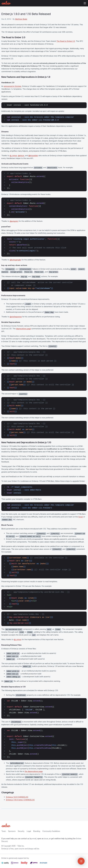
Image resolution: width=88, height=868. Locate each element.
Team (4, 831)
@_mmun (13, 156)
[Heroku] (15, 864)
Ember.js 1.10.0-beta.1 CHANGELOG (20, 800)
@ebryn (21, 156)
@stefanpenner (16, 317)
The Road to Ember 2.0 (66, 41)
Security (21, 831)
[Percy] (34, 864)
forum (81, 517)
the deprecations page (34, 771)
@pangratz (14, 221)
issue (46, 839)
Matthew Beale (21, 19)
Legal (29, 831)
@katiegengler (15, 260)
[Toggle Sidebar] (81, 861)
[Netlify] (5, 864)
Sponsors (12, 831)
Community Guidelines (51, 831)
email (34, 839)
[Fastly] (24, 864)
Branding (37, 831)
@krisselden (33, 156)
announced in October (13, 86)
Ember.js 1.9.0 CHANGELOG (17, 797)
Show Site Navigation (85, 3)
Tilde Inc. (21, 846)
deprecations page (23, 329)
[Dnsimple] (43, 864)
